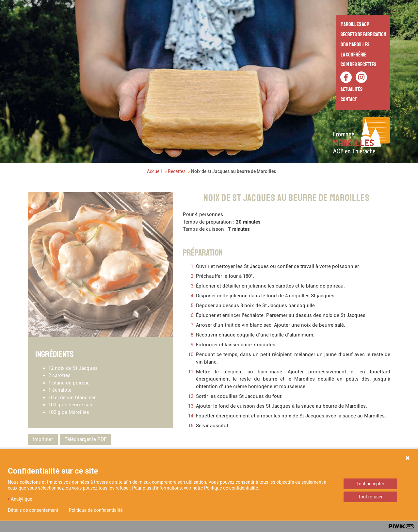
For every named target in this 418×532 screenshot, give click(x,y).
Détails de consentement (33, 510)
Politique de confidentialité (96, 510)
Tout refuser (370, 497)
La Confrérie (354, 55)
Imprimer (43, 439)
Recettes (177, 171)
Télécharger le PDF (86, 439)
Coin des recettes (358, 64)
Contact (349, 99)
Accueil (154, 171)
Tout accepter (370, 484)
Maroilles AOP (355, 24)
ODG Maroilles (355, 45)
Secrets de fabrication (363, 34)
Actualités (352, 89)
